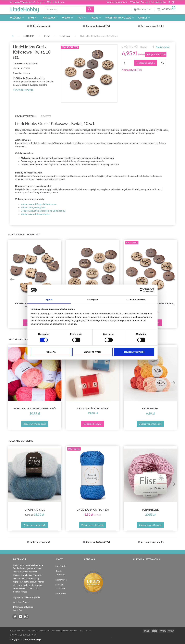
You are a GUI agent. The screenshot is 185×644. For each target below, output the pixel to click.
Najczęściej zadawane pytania (26, 597)
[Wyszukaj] (90, 9)
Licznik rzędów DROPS (93, 408)
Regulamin (86, 631)
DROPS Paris (150, 408)
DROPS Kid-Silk (35, 510)
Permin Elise (150, 510)
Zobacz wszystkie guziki (33, 207)
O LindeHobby (158, 2)
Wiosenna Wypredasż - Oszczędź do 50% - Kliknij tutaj (37, 2)
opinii (144, 47)
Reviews (46, 116)
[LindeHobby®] (25, 9)
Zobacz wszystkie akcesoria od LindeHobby (43, 211)
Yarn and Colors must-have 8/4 (35, 408)
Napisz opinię (162, 47)
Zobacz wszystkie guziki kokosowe (39, 204)
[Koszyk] (166, 9)
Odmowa (51, 352)
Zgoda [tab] (49, 300)
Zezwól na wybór (92, 352)
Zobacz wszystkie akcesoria (35, 214)
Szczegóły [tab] (92, 300)
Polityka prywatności (23, 635)
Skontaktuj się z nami (117, 2)
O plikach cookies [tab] (136, 300)
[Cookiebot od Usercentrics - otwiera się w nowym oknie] (142, 290)
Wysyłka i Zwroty (139, 2)
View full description (23, 90)
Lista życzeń (143, 9)
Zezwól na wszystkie (134, 352)
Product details (26, 116)
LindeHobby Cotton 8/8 (93, 510)
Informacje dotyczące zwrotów (23, 609)
